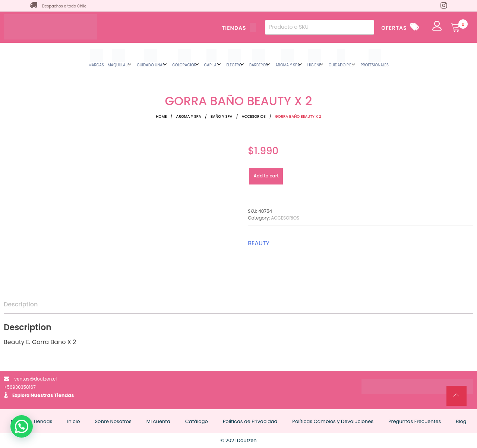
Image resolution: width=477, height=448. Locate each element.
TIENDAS (239, 28)
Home (162, 116)
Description (21, 304)
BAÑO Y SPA (222, 116)
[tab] (21, 305)
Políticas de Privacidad (250, 421)
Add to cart (266, 176)
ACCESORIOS (254, 116)
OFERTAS (394, 28)
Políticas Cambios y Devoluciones (333, 421)
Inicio (73, 421)
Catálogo (197, 421)
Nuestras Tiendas (52, 395)
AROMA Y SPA (189, 116)
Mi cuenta (158, 421)
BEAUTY (259, 243)
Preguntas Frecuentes (415, 421)
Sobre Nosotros (113, 421)
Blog (461, 421)
